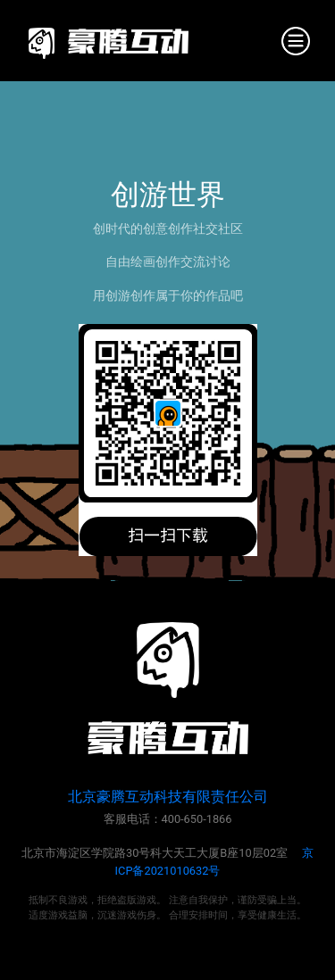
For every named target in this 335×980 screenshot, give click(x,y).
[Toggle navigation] (296, 41)
